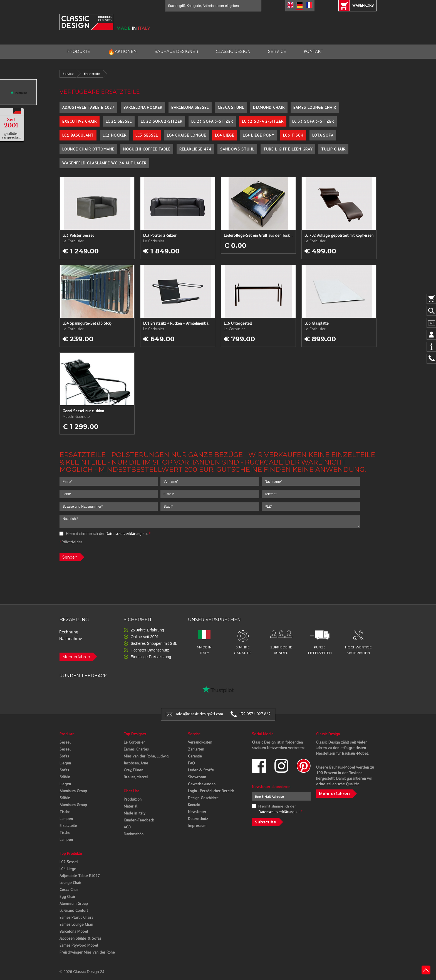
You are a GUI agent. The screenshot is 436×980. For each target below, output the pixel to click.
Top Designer (135, 734)
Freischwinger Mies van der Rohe (87, 952)
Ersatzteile (92, 74)
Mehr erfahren (76, 657)
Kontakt (194, 805)
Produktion (133, 799)
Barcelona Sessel (190, 107)
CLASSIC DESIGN (233, 51)
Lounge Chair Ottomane (88, 149)
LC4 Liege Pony (258, 135)
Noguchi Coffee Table (147, 149)
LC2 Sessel (69, 862)
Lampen (66, 819)
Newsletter (197, 812)
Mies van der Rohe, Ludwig (146, 756)
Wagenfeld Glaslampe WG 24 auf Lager (104, 163)
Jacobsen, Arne (136, 763)
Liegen (65, 763)
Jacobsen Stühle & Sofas (80, 938)
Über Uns (132, 791)
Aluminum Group (73, 791)
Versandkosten (200, 742)
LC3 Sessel (147, 135)
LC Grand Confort (74, 910)
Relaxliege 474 (195, 149)
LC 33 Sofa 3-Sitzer (313, 121)
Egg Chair (67, 897)
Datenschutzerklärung (124, 534)
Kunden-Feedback (139, 820)
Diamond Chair (269, 107)
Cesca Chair (69, 890)
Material (131, 806)
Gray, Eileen (133, 770)
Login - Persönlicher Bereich (211, 791)
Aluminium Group (74, 904)
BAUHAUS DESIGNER (176, 51)
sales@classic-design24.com (199, 714)
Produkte (67, 734)
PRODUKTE (78, 51)
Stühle (65, 777)
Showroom (197, 777)
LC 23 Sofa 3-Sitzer (212, 121)
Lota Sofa (323, 135)
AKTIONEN (122, 52)
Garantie (195, 756)
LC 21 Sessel (119, 121)
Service (68, 74)
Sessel (65, 742)
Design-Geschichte (203, 798)
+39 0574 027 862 (255, 714)
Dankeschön (134, 834)
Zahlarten (196, 749)
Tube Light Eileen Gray (288, 149)
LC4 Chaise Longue (186, 135)
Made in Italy (135, 813)
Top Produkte (71, 853)
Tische (65, 812)
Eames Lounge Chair (315, 107)
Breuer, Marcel (136, 777)
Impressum (197, 826)
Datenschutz (198, 819)
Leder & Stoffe (201, 770)
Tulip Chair (333, 149)
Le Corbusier (134, 742)
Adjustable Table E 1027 (88, 107)
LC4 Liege (225, 135)
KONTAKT (313, 51)
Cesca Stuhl (231, 107)
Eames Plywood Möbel (79, 945)
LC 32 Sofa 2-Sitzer (263, 121)
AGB (127, 827)
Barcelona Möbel (74, 931)
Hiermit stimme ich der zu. (105, 534)
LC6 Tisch (293, 135)
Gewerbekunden (202, 784)
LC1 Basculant (78, 135)
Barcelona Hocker (143, 107)
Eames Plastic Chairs (76, 917)
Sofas (64, 756)
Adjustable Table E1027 (80, 876)
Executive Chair (80, 121)
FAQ (191, 763)
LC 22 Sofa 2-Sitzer (162, 121)
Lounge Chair (70, 883)
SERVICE (277, 51)
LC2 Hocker (115, 135)
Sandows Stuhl (237, 149)
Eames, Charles (136, 749)
